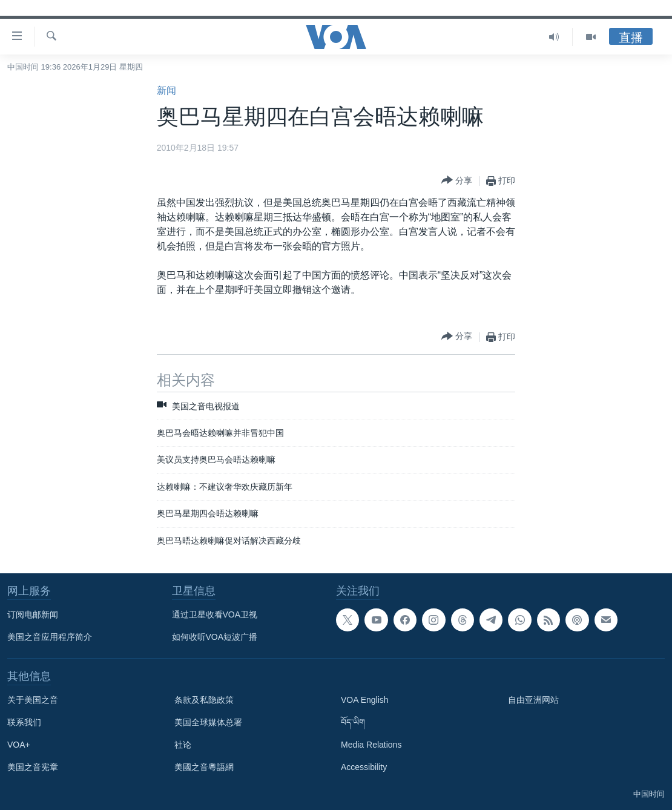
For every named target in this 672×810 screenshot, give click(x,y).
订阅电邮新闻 (33, 614)
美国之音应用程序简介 (50, 637)
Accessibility (364, 767)
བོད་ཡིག (353, 722)
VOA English (365, 700)
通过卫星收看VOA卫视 (215, 614)
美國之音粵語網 (204, 767)
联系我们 (24, 722)
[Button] (457, 181)
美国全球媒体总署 (208, 722)
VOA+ (19, 745)
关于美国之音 (33, 700)
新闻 (166, 91)
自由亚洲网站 (533, 700)
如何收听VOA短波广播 (215, 637)
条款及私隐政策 (204, 700)
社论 (183, 745)
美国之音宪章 (33, 767)
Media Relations (371, 745)
